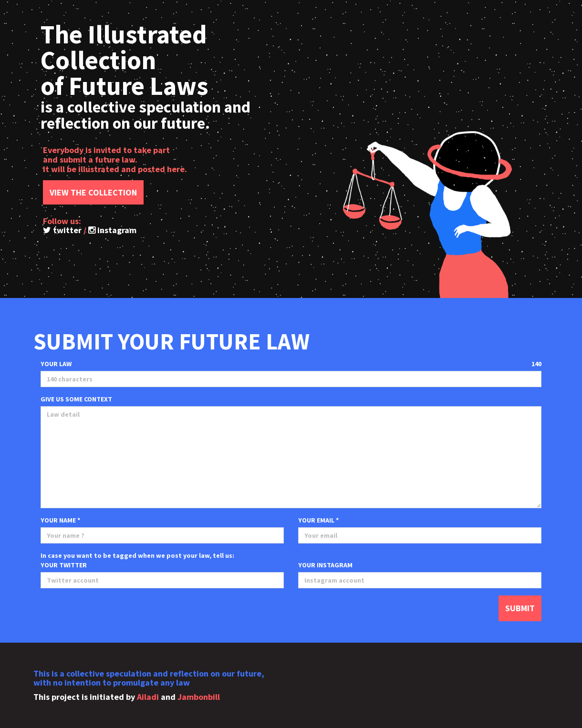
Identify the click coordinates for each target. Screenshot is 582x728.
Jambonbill (199, 697)
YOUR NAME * (60, 520)
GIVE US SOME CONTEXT (76, 399)
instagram (112, 230)
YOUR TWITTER (64, 565)
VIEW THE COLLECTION (93, 192)
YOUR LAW (56, 364)
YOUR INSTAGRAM (325, 565)
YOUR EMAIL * (318, 520)
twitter (62, 230)
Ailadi (148, 697)
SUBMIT (520, 608)
